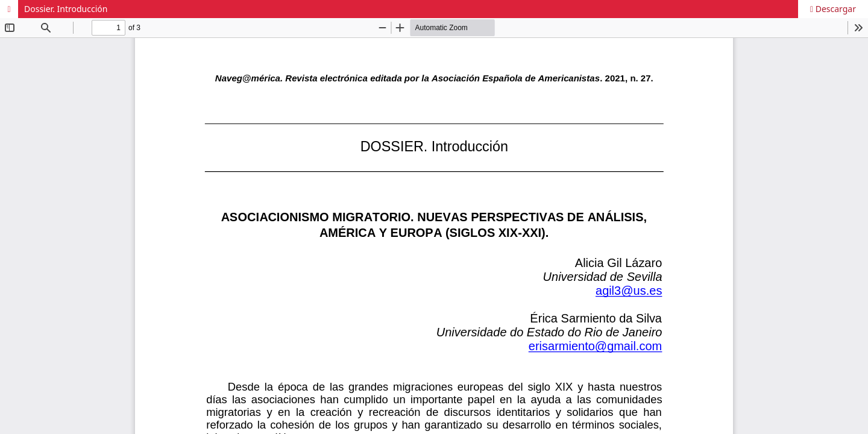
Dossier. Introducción (66, 9)
